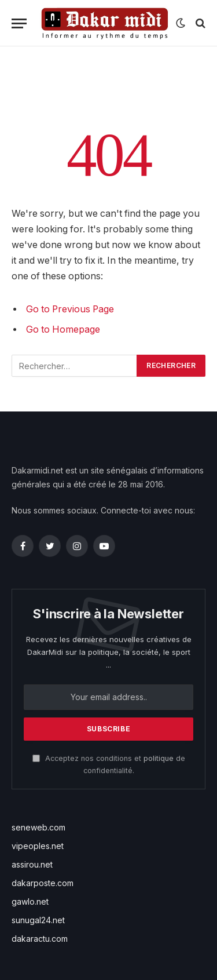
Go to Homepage (63, 329)
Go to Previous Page (70, 309)
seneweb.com (38, 827)
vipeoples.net (38, 846)
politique (159, 758)
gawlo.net (30, 901)
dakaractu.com (40, 939)
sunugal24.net (38, 920)
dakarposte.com (43, 883)
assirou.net (32, 864)
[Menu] (19, 23)
